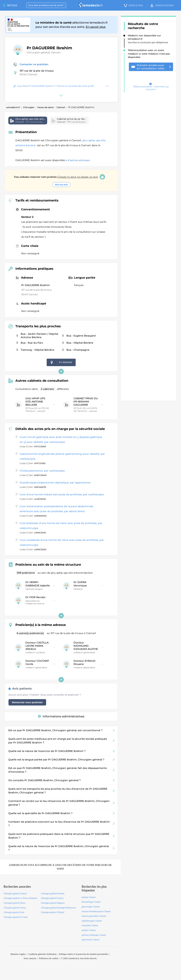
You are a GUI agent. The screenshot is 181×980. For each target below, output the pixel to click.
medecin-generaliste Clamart (94, 916)
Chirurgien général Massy (14, 903)
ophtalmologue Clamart (92, 921)
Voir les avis (61, 185)
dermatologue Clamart (91, 902)
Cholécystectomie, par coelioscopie (42, 471)
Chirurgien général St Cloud (15, 917)
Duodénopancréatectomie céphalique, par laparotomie (55, 483)
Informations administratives (61, 716)
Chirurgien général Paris (14, 912)
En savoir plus (96, 27)
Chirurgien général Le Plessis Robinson (20, 898)
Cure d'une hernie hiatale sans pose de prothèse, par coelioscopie (62, 494)
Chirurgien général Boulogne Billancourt (58, 908)
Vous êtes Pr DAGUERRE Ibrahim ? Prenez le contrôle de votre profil (54, 86)
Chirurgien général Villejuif (53, 912)
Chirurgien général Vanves (15, 908)
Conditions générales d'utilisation (42, 954)
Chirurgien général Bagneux (53, 903)
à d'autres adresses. (78, 160)
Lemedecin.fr (13, 107)
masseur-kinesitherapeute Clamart (96, 911)
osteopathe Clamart (90, 925)
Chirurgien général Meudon (53, 894)
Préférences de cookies (49, 958)
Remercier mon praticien (27, 702)
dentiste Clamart (89, 897)
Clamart (61, 107)
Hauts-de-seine (45, 107)
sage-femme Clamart (90, 940)
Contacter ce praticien (31, 65)
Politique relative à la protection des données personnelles (84, 954)
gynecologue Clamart (91, 907)
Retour (12, 5)
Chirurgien (29, 107)
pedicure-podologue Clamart (94, 935)
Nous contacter (30, 958)
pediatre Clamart (89, 930)
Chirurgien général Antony (52, 898)
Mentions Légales (18, 954)
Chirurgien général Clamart (44, 52)
